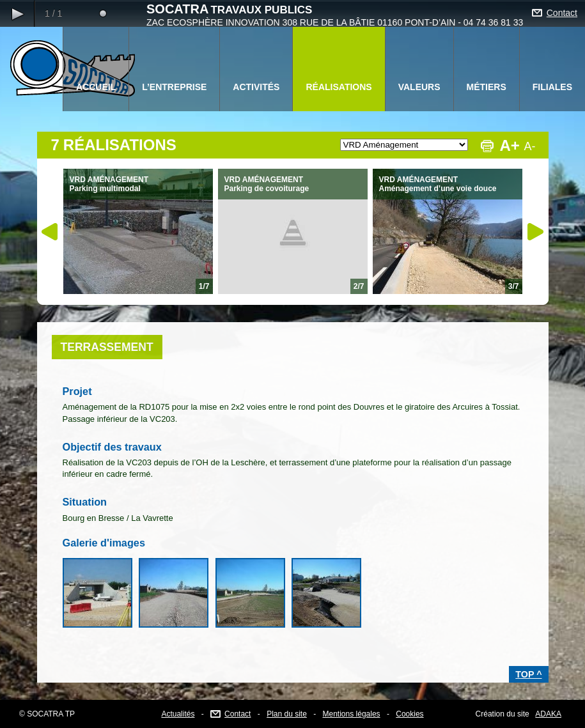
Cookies (409, 714)
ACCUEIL (96, 87)
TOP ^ (528, 674)
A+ (510, 145)
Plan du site (287, 714)
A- (530, 146)
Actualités (178, 714)
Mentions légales (352, 714)
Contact (562, 13)
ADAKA (548, 714)
